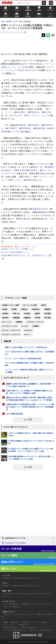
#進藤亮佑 (27, 318)
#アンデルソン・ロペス (9, 326)
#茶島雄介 (48, 309)
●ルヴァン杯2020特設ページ (15, 252)
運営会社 (25, 622)
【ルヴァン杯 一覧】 (17, 32)
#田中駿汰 (48, 314)
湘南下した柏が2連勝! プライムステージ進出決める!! (26, 347)
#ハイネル (25, 326)
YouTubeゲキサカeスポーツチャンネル (33, 594)
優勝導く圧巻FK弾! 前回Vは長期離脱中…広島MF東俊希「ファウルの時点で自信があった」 (30, 385)
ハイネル (17, 180)
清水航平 (35, 125)
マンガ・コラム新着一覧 (10, 604)
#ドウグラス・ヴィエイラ (35, 322)
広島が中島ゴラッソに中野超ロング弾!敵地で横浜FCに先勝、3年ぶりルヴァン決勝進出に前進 (29, 392)
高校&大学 (22, 578)
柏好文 (20, 212)
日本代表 (5, 578)
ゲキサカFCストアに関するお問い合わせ (41, 630)
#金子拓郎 (48, 318)
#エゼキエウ (28, 330)
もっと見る (28, 419)
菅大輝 (21, 170)
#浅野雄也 (19, 322)
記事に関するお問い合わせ (29, 628)
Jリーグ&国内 (13, 578)
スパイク (39, 578)
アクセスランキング (21, 614)
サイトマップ (35, 622)
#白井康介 (27, 314)
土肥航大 (13, 128)
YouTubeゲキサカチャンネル (11, 594)
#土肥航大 (36, 326)
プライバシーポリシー (9, 625)
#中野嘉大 (5, 314)
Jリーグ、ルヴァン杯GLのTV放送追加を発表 (23, 358)
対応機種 (5, 622)
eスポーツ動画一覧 (14, 607)
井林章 (22, 125)
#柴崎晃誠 (16, 318)
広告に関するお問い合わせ (10, 628)
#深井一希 (16, 314)
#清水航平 (5, 318)
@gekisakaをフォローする (13, 538)
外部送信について (24, 625)
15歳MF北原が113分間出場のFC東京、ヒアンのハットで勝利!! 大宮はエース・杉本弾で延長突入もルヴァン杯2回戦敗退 (30, 407)
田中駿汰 (24, 219)
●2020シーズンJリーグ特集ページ (18, 249)
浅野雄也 (27, 128)
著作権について (15, 622)
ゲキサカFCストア (8, 614)
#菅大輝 (37, 318)
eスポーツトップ (37, 604)
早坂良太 (35, 112)
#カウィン (28, 335)
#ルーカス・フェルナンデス (11, 330)
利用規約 (45, 622)
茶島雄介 (37, 209)
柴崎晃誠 (41, 128)
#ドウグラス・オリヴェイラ (11, 335)
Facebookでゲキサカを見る (14, 543)
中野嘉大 (33, 170)
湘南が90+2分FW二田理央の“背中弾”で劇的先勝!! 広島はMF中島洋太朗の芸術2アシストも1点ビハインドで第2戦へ (29, 399)
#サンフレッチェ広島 (30, 305)
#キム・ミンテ (7, 322)
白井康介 (21, 112)
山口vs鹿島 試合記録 (14, 414)
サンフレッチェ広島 (17, 67)
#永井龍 (4, 309)
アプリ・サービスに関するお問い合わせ (14, 630)
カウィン (33, 106)
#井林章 (14, 309)
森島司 (30, 180)
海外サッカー (31, 578)
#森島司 (37, 314)
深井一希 (38, 167)
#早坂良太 (24, 309)
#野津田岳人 (36, 309)
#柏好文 (44, 305)
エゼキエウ (7, 212)
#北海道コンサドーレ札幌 (10, 305)
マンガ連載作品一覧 (24, 604)
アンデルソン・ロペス (38, 116)
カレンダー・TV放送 (35, 614)
